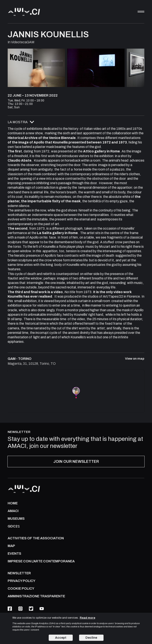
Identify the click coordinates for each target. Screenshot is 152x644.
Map (11, 546)
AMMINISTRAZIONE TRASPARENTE (36, 596)
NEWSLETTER (19, 573)
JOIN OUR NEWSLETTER (76, 462)
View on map (135, 359)
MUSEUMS (16, 519)
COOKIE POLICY (21, 589)
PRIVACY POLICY (21, 581)
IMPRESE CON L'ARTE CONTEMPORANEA (41, 561)
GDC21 (14, 526)
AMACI (13, 511)
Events (14, 554)
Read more (87, 618)
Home (13, 503)
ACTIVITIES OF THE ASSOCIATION (36, 538)
